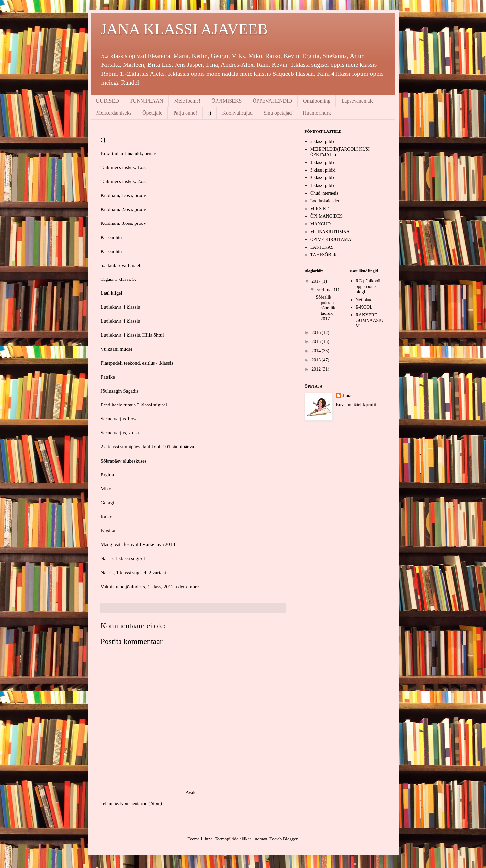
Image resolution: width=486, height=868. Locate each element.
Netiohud (364, 300)
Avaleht (193, 792)
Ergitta (107, 475)
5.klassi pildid (323, 141)
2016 (317, 332)
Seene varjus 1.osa (119, 419)
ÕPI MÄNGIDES (326, 216)
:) (210, 113)
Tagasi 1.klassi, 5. (119, 279)
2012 (317, 369)
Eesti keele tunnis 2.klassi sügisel (134, 405)
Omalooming (317, 101)
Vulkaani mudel (117, 349)
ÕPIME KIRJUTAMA (331, 240)
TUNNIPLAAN (147, 101)
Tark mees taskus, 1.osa (124, 167)
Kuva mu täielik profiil (357, 405)
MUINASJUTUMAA (330, 232)
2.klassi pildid (323, 178)
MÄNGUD (320, 224)
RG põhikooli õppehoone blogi (368, 286)
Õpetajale (152, 113)
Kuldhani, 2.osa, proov (124, 209)
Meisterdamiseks (114, 113)
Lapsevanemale (357, 101)
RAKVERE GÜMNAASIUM (370, 320)
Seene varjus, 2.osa (120, 433)
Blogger (290, 839)
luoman (261, 839)
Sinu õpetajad (278, 113)
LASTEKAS (322, 247)
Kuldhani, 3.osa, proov (124, 223)
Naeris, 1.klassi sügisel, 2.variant (134, 572)
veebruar (325, 289)
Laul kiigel (112, 293)
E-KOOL (364, 307)
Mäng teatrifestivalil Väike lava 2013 (138, 544)
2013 (317, 360)
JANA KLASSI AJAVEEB (184, 29)
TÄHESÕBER (323, 255)
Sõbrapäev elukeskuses (124, 461)
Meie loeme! (187, 101)
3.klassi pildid (323, 170)
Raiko (107, 516)
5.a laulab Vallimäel (120, 265)
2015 (317, 342)
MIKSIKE (320, 209)
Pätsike (108, 377)
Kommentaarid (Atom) (141, 803)
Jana (347, 396)
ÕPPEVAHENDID (272, 101)
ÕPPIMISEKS (226, 101)
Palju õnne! (185, 113)
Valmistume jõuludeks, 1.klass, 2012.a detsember (150, 586)
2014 (317, 351)
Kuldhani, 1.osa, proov (124, 195)
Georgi (107, 503)
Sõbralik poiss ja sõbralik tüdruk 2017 (325, 308)
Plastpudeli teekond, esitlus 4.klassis (137, 363)
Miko (106, 489)
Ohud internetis (324, 193)
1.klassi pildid (323, 185)
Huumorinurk (317, 113)
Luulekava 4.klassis (120, 307)
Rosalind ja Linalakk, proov (129, 153)
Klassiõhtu (111, 237)
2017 (317, 281)
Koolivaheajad (237, 113)
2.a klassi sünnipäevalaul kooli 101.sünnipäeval (148, 446)
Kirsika (108, 530)
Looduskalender (325, 201)
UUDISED (107, 101)
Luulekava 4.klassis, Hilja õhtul (132, 335)
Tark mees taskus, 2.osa (124, 181)
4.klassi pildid (323, 162)
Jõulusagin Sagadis (120, 391)
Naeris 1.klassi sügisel (123, 558)
